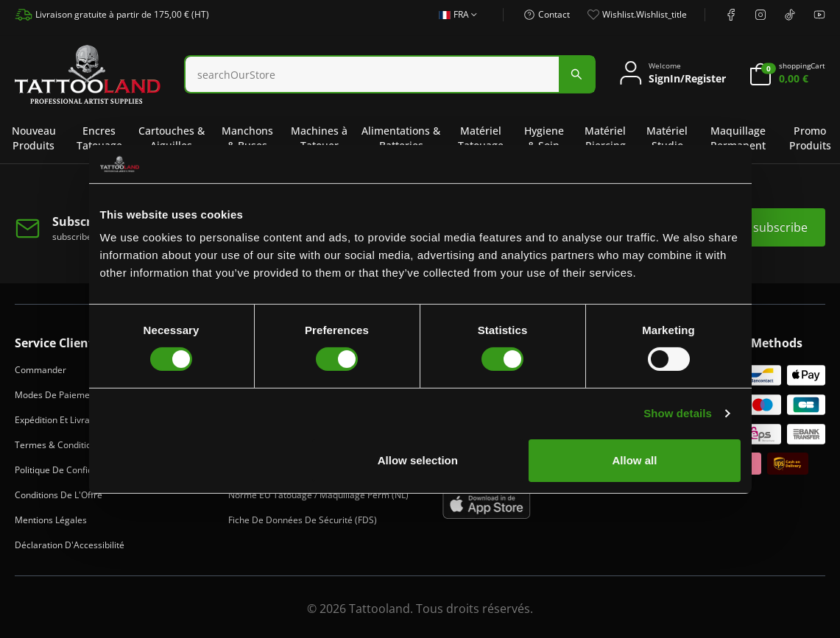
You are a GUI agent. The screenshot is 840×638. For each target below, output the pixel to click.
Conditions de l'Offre (59, 495)
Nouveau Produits (34, 138)
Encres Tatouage (99, 138)
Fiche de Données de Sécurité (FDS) (303, 520)
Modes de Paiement (56, 395)
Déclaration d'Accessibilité (70, 545)
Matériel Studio (667, 138)
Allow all (635, 460)
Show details (678, 413)
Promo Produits (810, 138)
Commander (40, 370)
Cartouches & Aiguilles (172, 138)
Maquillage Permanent (738, 138)
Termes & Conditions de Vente (78, 445)
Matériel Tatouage (481, 138)
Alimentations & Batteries (401, 138)
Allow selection (418, 460)
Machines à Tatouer (319, 138)
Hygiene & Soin (544, 138)
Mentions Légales (51, 520)
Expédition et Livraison (61, 420)
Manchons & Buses (247, 138)
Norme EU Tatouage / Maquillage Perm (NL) (318, 495)
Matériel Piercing (605, 138)
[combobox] (390, 74)
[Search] (372, 74)
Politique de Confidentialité (70, 470)
